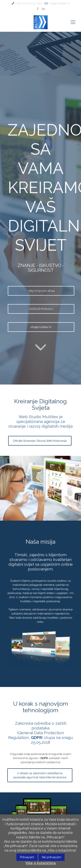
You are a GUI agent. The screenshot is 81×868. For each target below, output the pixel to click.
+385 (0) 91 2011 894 (29, 3)
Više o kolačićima (41, 863)
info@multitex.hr (59, 3)
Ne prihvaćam (52, 857)
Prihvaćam (27, 857)
